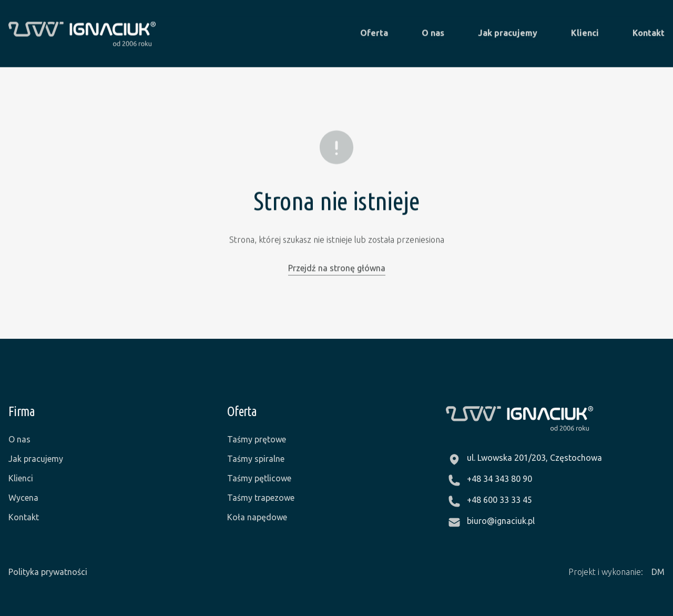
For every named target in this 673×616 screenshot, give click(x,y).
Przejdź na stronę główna (337, 268)
